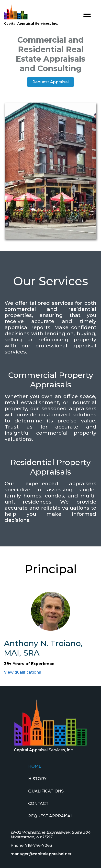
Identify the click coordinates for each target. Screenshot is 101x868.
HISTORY (37, 779)
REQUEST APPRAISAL (50, 816)
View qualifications (22, 672)
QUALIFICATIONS (46, 791)
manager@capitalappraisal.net (41, 854)
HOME (35, 766)
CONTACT (38, 804)
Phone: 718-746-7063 (31, 845)
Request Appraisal (50, 82)
